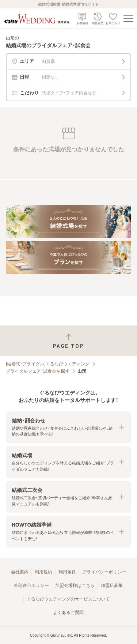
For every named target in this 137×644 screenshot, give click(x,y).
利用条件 (67, 572)
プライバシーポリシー (104, 572)
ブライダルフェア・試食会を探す (38, 371)
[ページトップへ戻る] (68, 341)
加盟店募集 (112, 585)
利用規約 (43, 572)
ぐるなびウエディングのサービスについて (68, 599)
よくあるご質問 (68, 613)
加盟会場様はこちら (75, 585)
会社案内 (20, 572)
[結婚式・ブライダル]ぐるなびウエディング (48, 364)
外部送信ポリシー (31, 585)
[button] (68, 427)
